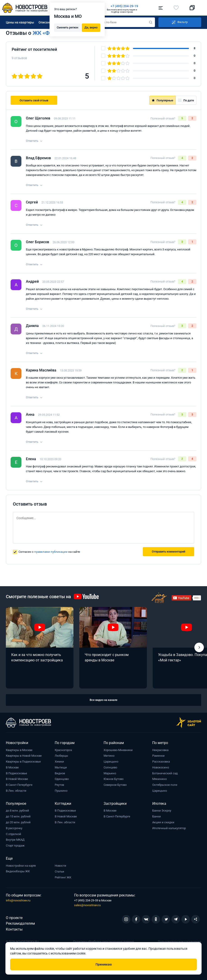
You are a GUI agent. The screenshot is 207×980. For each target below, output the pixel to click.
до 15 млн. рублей (18, 816)
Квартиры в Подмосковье (23, 762)
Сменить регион (67, 27)
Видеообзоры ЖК (18, 871)
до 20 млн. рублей (18, 822)
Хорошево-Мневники (118, 750)
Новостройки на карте (21, 866)
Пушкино (61, 791)
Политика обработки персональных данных (103, 941)
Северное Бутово (115, 785)
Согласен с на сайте (49, 552)
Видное (60, 773)
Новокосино (161, 767)
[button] (199, 647)
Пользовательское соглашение (180, 941)
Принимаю (104, 964)
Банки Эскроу (162, 811)
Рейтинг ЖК (63, 877)
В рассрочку (14, 828)
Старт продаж (15, 846)
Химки (59, 762)
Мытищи (61, 767)
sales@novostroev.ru (87, 905)
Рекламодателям (20, 923)
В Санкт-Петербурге (19, 785)
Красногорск (63, 750)
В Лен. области (16, 791)
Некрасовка (160, 750)
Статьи (59, 871)
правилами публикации (51, 552)
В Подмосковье (16, 773)
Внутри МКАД (15, 840)
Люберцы (61, 756)
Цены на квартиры (20, 22)
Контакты (14, 929)
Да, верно (91, 27)
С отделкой (14, 834)
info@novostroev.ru (18, 900)
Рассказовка (161, 762)
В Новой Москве (17, 779)
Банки (157, 816)
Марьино (110, 773)
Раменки (158, 756)
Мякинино (159, 779)
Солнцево (110, 767)
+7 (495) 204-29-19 (124, 6)
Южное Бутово (114, 779)
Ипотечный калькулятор (169, 828)
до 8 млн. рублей (17, 811)
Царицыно (111, 762)
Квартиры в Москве (19, 750)
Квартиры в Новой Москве (24, 756)
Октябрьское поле (165, 785)
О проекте (14, 918)
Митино (109, 756)
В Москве (12, 767)
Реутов (59, 785)
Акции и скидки (163, 822)
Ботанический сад (165, 773)
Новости (60, 866)
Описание (46, 22)
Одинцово (62, 779)
